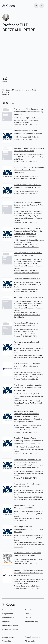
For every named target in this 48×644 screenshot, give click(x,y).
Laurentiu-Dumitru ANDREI (23, 518)
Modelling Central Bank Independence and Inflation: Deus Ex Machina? (29, 529)
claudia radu (18, 547)
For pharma (7, 622)
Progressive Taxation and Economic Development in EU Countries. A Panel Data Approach (29, 205)
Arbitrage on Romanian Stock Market (29, 297)
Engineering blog (31, 622)
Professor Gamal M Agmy (23, 586)
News (27, 614)
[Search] (36, 6)
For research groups (10, 625)
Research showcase (10, 629)
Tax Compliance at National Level (27, 279)
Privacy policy (30, 641)
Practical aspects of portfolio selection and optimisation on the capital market (29, 366)
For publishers (8, 614)
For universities (8, 618)
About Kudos (30, 610)
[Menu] (42, 6)
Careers (28, 618)
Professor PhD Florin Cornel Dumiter (26, 247)
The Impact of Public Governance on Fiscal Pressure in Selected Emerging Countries (29, 112)
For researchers (8, 610)
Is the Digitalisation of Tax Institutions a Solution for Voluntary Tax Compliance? (29, 170)
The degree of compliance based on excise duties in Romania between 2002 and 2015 (28, 388)
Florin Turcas (18, 355)
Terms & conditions (32, 637)
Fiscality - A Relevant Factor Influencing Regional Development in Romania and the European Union (29, 441)
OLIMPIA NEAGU (20, 315)
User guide (7, 641)
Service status (8, 637)
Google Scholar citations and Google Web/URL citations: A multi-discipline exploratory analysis (29, 573)
